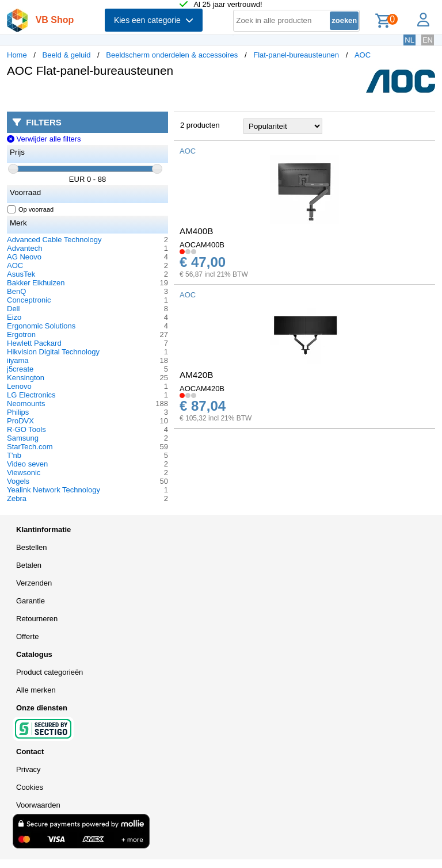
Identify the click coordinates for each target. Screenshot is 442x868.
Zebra (17, 498)
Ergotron (21, 334)
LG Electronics (31, 395)
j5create (20, 369)
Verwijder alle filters (44, 139)
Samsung (23, 438)
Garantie (31, 601)
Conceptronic (29, 300)
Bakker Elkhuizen (36, 283)
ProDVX (20, 421)
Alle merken (36, 690)
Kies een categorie (154, 20)
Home (17, 55)
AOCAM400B (202, 245)
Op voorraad (31, 209)
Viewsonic (24, 473)
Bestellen (31, 547)
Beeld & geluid (67, 55)
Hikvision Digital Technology (53, 352)
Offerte (28, 636)
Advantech (24, 248)
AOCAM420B (202, 389)
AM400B (196, 231)
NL (409, 40)
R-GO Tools (26, 429)
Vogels (18, 481)
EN (428, 40)
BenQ (16, 291)
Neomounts (26, 404)
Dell (13, 309)
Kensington (26, 378)
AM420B (196, 375)
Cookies (30, 787)
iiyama (18, 360)
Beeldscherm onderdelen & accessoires (172, 55)
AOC (363, 55)
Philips (18, 412)
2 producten (200, 125)
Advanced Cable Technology (54, 240)
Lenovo (19, 386)
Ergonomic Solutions (41, 326)
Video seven (27, 464)
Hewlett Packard (34, 343)
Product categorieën (49, 672)
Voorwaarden (38, 805)
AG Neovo (24, 257)
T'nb (14, 455)
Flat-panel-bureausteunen (296, 55)
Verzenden (34, 583)
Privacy (28, 769)
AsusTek (21, 274)
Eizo (14, 317)
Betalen (29, 565)
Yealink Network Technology (54, 490)
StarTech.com (30, 447)
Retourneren (37, 619)
